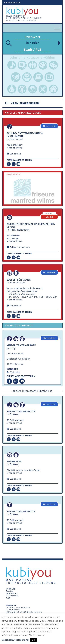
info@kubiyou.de (12, 2)
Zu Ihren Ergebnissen (22, 103)
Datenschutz (12, 596)
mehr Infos (14, 423)
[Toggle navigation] (57, 28)
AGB (8, 598)
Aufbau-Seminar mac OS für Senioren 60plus (31, 225)
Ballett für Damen (19, 280)
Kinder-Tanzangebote (21, 411)
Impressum (12, 593)
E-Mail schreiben (20, 247)
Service (10, 591)
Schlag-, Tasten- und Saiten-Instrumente (25, 135)
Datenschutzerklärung (15, 640)
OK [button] (33, 640)
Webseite (15, 372)
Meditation (14, 461)
